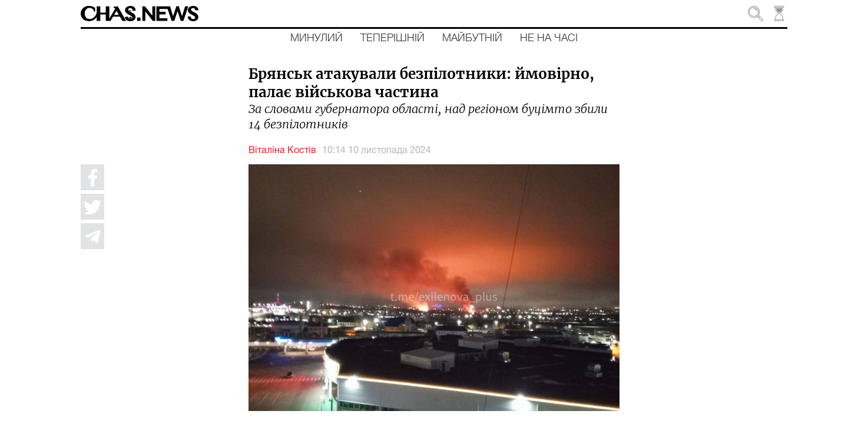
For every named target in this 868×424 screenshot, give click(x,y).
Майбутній (472, 38)
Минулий (317, 38)
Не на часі (549, 38)
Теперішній (392, 38)
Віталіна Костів (282, 151)
